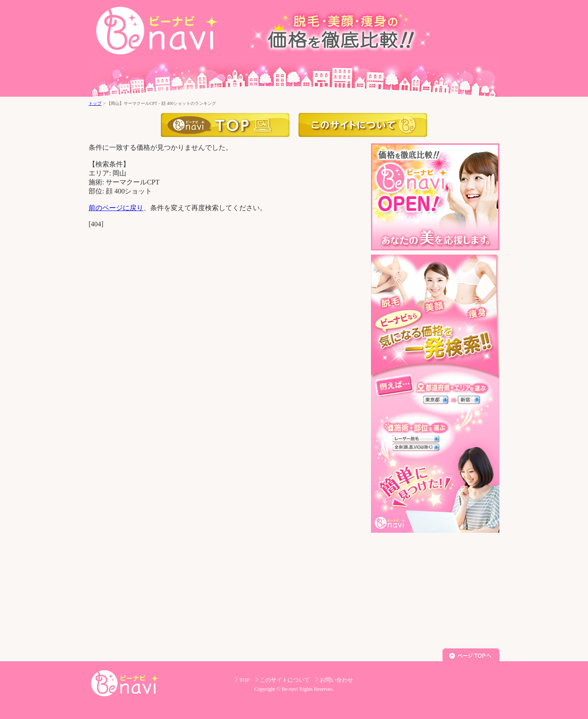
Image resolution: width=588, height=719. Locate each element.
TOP (244, 680)
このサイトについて (363, 125)
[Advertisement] (435, 591)
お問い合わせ (336, 680)
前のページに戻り (116, 208)
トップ (95, 103)
